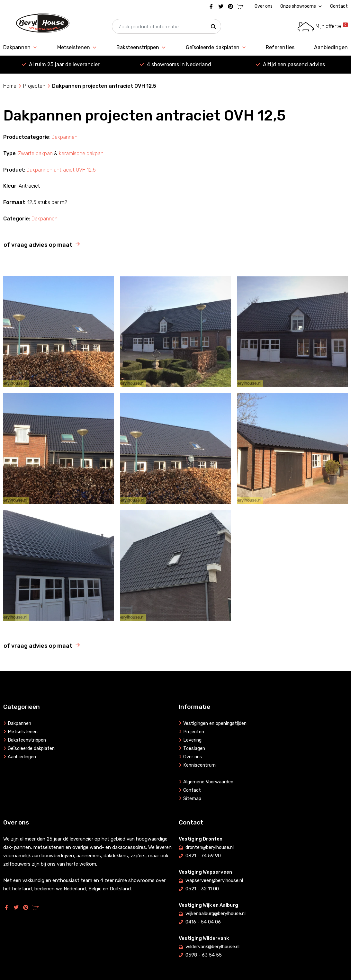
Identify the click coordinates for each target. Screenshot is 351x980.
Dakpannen (20, 48)
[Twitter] (221, 6)
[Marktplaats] (240, 6)
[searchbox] (166, 27)
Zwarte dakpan (35, 153)
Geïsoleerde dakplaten (216, 48)
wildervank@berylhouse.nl (213, 947)
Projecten (34, 86)
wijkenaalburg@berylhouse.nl (217, 913)
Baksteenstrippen (141, 48)
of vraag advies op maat (38, 245)
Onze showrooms (301, 6)
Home (10, 86)
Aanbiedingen (331, 47)
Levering (193, 740)
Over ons (264, 6)
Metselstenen (77, 48)
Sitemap (192, 798)
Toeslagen (195, 748)
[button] (213, 27)
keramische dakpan (81, 153)
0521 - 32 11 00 (202, 889)
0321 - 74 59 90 (203, 856)
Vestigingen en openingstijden (217, 723)
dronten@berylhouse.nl (211, 847)
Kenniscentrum (200, 765)
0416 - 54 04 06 (203, 922)
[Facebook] (211, 6)
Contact (339, 6)
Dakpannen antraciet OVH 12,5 (61, 170)
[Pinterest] (230, 6)
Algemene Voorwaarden (209, 782)
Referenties (280, 47)
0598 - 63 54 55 (204, 955)
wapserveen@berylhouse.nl (215, 880)
